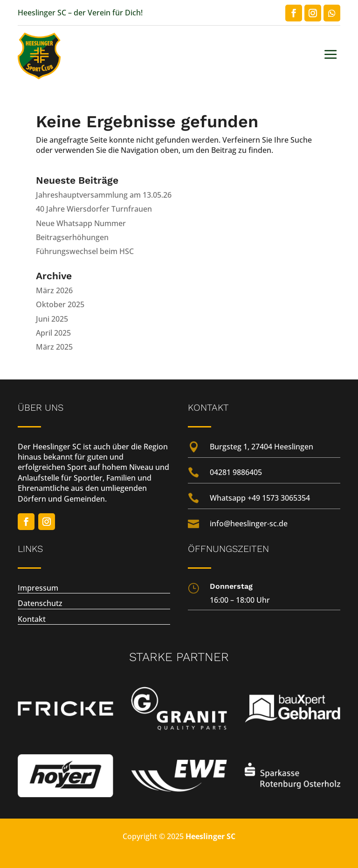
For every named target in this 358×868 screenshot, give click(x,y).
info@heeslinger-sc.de (249, 524)
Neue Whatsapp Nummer (81, 223)
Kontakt (32, 619)
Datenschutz (40, 603)
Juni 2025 (52, 319)
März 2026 (54, 290)
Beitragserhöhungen (72, 237)
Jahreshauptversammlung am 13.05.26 (104, 195)
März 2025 (54, 347)
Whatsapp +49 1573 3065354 (260, 498)
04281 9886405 (236, 472)
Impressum (38, 588)
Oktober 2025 (60, 304)
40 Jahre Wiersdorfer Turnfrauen (94, 209)
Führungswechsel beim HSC (85, 251)
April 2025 (53, 333)
